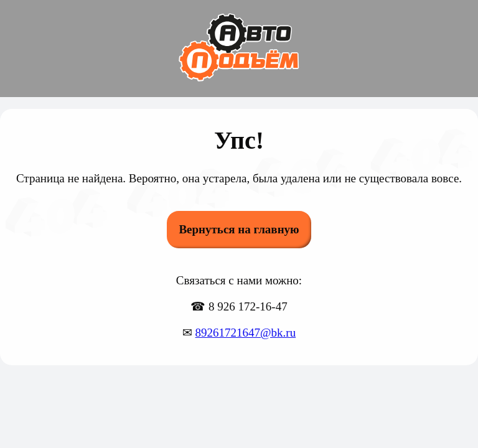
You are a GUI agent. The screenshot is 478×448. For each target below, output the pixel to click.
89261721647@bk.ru (246, 333)
